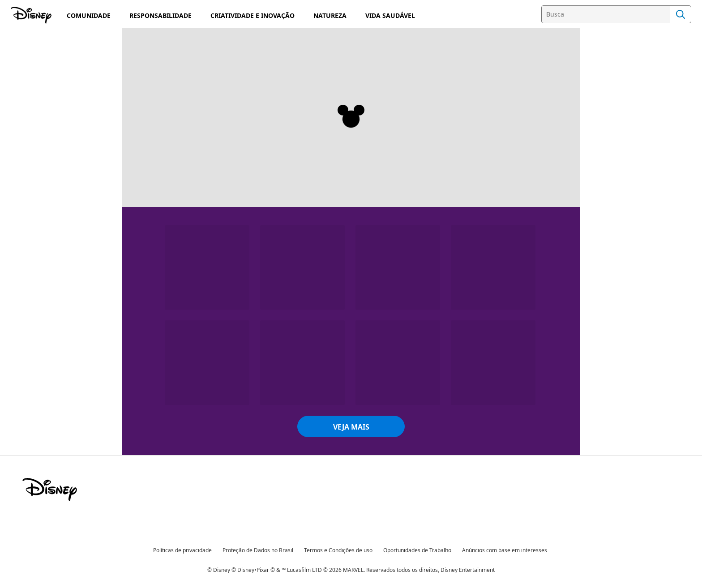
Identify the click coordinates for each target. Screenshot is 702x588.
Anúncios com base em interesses (505, 550)
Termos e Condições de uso (338, 550)
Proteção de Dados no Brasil (258, 550)
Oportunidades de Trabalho (417, 550)
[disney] (50, 490)
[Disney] (32, 15)
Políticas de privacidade (182, 550)
